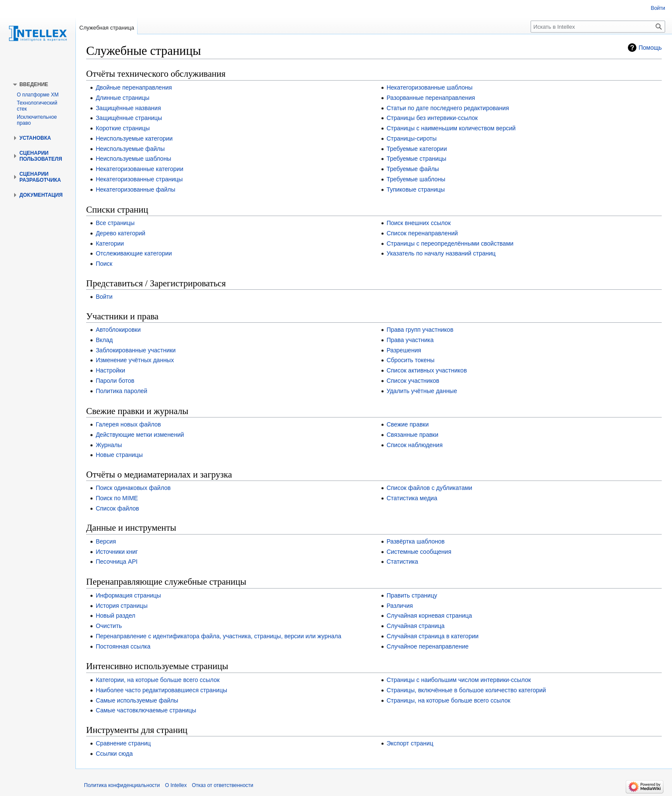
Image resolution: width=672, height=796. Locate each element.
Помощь (650, 48)
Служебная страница (107, 28)
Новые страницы (119, 455)
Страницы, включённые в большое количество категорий (466, 690)
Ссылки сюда (114, 754)
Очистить (109, 626)
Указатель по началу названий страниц (441, 253)
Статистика (402, 562)
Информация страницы (128, 595)
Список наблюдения (415, 445)
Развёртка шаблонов (416, 541)
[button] (34, 84)
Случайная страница (416, 626)
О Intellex (176, 785)
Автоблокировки (118, 330)
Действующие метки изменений (140, 435)
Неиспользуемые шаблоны (133, 159)
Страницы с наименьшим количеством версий (451, 128)
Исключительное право (37, 120)
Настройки (110, 370)
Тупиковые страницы (416, 189)
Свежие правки (408, 424)
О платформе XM (38, 95)
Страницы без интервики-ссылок (432, 118)
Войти (104, 297)
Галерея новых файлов (128, 424)
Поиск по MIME (117, 498)
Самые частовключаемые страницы (146, 710)
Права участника (410, 340)
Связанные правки (412, 435)
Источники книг (117, 552)
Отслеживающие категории (134, 253)
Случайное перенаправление (427, 646)
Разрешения (404, 350)
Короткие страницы (123, 128)
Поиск (104, 264)
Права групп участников (420, 330)
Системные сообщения (419, 552)
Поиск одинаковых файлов (133, 488)
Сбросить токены (411, 360)
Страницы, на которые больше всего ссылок (448, 700)
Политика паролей (121, 391)
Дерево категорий (120, 233)
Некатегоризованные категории (139, 169)
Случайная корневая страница (429, 616)
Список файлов (117, 508)
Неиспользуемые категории (134, 138)
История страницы (121, 606)
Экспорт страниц (410, 743)
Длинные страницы (122, 98)
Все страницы (115, 223)
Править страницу (412, 595)
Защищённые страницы (129, 118)
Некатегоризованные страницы (139, 179)
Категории (110, 243)
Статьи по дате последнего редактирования (448, 108)
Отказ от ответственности (223, 785)
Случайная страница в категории (433, 636)
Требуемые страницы (417, 159)
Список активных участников (427, 370)
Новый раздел (115, 616)
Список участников (413, 381)
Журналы (109, 445)
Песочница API (117, 562)
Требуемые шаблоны (416, 179)
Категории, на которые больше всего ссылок (157, 680)
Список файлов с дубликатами (429, 488)
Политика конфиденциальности (122, 785)
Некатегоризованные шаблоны (430, 87)
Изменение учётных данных (135, 360)
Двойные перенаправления (134, 87)
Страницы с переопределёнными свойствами (450, 243)
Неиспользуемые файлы (130, 149)
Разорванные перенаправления (431, 98)
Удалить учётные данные (422, 391)
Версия (106, 541)
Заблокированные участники (136, 350)
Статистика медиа (412, 498)
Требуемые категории (417, 149)
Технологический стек (37, 106)
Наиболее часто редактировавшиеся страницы (161, 690)
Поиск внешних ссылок (419, 223)
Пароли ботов (115, 381)
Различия (400, 606)
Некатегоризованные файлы (135, 189)
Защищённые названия (128, 108)
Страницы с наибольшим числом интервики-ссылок (459, 680)
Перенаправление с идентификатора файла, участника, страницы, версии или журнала (218, 636)
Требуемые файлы (413, 169)
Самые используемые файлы (137, 700)
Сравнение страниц (123, 743)
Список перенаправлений (422, 233)
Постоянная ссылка (123, 646)
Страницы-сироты (412, 138)
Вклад (104, 340)
